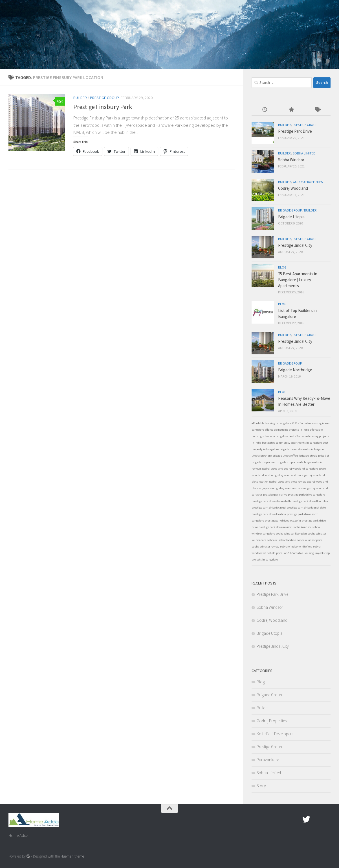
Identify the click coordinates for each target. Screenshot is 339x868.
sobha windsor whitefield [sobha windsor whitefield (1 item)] (296, 547)
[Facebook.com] (296, 819)
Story (261, 786)
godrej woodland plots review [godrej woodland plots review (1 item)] (288, 482)
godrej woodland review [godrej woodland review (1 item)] (291, 488)
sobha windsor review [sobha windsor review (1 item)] (265, 547)
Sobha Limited (304, 153)
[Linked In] (327, 819)
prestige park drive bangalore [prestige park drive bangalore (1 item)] (306, 495)
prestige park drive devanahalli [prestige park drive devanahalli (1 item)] (271, 501)
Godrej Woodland (293, 188)
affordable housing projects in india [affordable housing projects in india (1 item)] (287, 430)
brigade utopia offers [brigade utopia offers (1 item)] (285, 456)
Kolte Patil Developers (275, 734)
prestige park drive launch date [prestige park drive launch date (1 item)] (306, 508)
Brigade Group (290, 210)
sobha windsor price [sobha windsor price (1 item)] (310, 540)
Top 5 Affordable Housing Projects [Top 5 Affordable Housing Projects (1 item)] (304, 553)
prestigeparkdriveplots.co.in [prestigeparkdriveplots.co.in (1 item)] (283, 521)
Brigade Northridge (295, 370)
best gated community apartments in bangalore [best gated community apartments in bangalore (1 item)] (292, 443)
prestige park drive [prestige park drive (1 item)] (275, 495)
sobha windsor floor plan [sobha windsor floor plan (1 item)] (291, 534)
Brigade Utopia (291, 217)
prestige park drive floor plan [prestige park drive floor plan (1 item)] (310, 501)
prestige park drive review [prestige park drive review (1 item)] (275, 527)
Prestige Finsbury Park (103, 107)
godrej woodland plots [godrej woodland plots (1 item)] (289, 475)
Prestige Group (104, 98)
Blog (282, 267)
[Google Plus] (316, 819)
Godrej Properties (308, 182)
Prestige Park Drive (295, 131)
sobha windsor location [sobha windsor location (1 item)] (282, 540)
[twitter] (306, 819)
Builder (80, 98)
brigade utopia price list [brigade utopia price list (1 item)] (314, 456)
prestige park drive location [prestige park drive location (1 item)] (269, 514)
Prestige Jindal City (295, 245)
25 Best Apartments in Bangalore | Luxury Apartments (298, 280)
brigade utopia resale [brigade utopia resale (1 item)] (290, 462)
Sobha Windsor (291, 160)
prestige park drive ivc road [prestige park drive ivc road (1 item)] (269, 508)
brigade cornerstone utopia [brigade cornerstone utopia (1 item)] (296, 449)
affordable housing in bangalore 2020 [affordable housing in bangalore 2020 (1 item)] (274, 423)
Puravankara (268, 760)
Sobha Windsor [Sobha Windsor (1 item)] (302, 527)
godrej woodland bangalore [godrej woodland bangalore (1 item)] (301, 469)
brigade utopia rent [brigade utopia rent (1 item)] (264, 462)
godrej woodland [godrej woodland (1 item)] (273, 469)
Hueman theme (72, 856)
